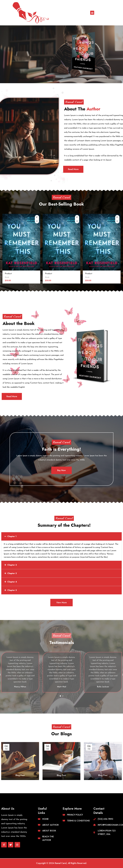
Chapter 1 (12, 536)
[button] (92, 13)
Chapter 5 (12, 590)
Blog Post (20, 775)
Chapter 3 (12, 573)
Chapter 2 (12, 565)
